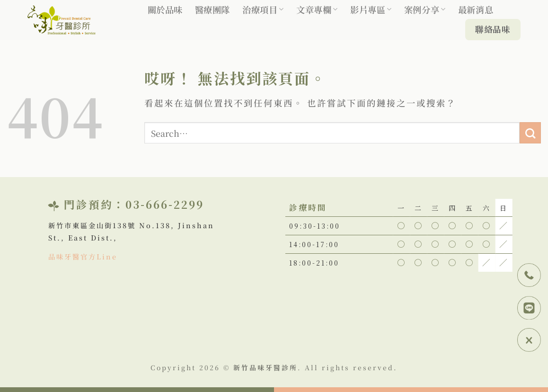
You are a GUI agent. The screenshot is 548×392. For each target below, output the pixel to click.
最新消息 (476, 9)
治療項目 (263, 9)
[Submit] (530, 133)
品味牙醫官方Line (83, 256)
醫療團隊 (212, 9)
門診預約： (95, 204)
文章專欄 (317, 9)
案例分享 (425, 9)
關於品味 (165, 9)
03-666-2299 (165, 204)
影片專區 (371, 9)
